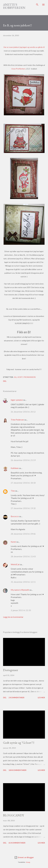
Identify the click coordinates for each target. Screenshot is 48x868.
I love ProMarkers (18, 69)
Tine (13, 491)
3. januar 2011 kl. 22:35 (21, 610)
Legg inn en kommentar (13, 617)
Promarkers (30, 377)
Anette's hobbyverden (14, 6)
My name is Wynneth (20, 590)
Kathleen (15, 468)
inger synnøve (17, 400)
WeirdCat (15, 564)
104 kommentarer (17, 770)
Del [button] (5, 381)
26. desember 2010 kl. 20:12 (23, 412)
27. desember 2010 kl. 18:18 (23, 483)
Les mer (41, 697)
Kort (20, 377)
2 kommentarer (16, 697)
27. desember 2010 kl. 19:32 (23, 508)
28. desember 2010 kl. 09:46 (23, 534)
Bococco (15, 516)
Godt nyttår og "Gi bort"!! (19, 743)
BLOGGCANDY (14, 815)
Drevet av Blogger (24, 857)
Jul (15, 377)
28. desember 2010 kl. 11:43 (23, 556)
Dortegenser (11, 670)
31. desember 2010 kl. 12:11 (23, 582)
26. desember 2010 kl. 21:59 (23, 460)
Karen (13, 542)
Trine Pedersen (17, 420)
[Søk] (37, 5)
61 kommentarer (17, 843)
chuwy (28, 862)
